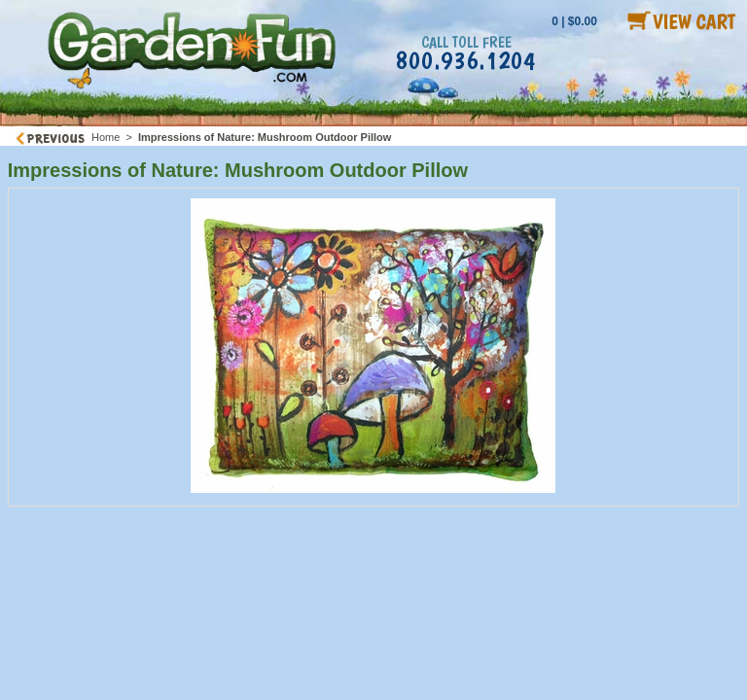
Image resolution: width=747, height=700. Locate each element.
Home (106, 137)
